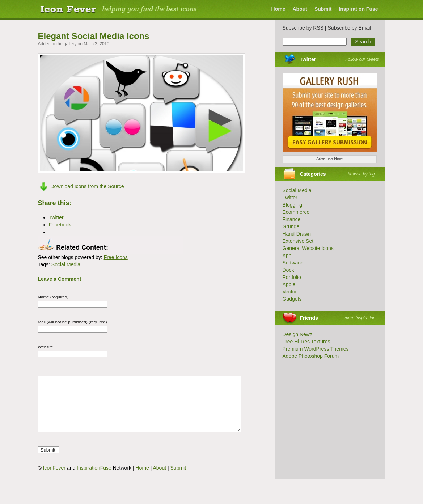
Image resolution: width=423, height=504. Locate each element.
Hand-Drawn (297, 234)
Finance (292, 219)
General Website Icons (308, 248)
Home (278, 9)
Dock (288, 270)
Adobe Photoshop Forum (311, 356)
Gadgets (292, 299)
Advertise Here (329, 158)
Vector (290, 292)
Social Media (66, 264)
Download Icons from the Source (87, 186)
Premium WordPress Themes (316, 349)
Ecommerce (296, 212)
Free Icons (116, 257)
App (287, 255)
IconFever (54, 479)
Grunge (291, 226)
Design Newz (297, 334)
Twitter (308, 59)
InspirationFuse (94, 479)
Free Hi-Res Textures (306, 342)
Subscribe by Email (350, 28)
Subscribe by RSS (303, 28)
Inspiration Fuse (358, 9)
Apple (289, 284)
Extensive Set (298, 241)
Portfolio (292, 277)
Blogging (293, 205)
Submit (323, 9)
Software (293, 263)
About (300, 9)
